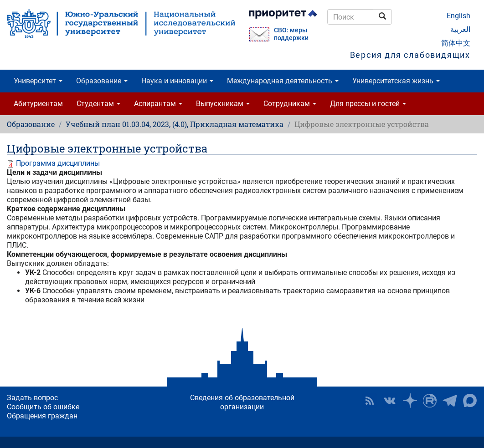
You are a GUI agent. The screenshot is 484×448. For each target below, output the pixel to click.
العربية (460, 29)
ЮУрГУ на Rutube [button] (430, 401)
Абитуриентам (38, 104)
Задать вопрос (32, 398)
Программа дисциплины (58, 163)
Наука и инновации (177, 81)
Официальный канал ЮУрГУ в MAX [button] (470, 401)
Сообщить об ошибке (43, 407)
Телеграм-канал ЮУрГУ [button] (450, 401)
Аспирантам (158, 104)
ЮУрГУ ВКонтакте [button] (390, 401)
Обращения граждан (42, 416)
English (458, 16)
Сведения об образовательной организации (242, 402)
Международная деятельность (283, 81)
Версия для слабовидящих (410, 55)
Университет (38, 81)
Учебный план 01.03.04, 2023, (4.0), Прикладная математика (175, 124)
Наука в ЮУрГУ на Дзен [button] (410, 401)
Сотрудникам (290, 104)
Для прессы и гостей (368, 104)
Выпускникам (223, 104)
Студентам (98, 104)
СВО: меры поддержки (291, 34)
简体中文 (456, 43)
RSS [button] (370, 401)
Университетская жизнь (396, 81)
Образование (102, 81)
